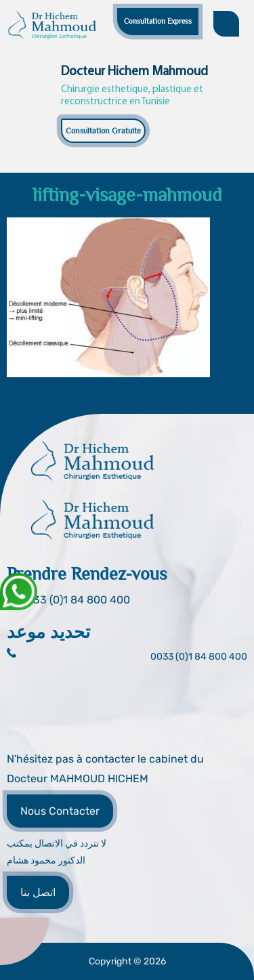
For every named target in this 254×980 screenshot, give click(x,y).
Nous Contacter (60, 811)
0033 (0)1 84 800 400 (199, 657)
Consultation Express (158, 21)
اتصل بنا (38, 892)
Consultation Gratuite (103, 131)
